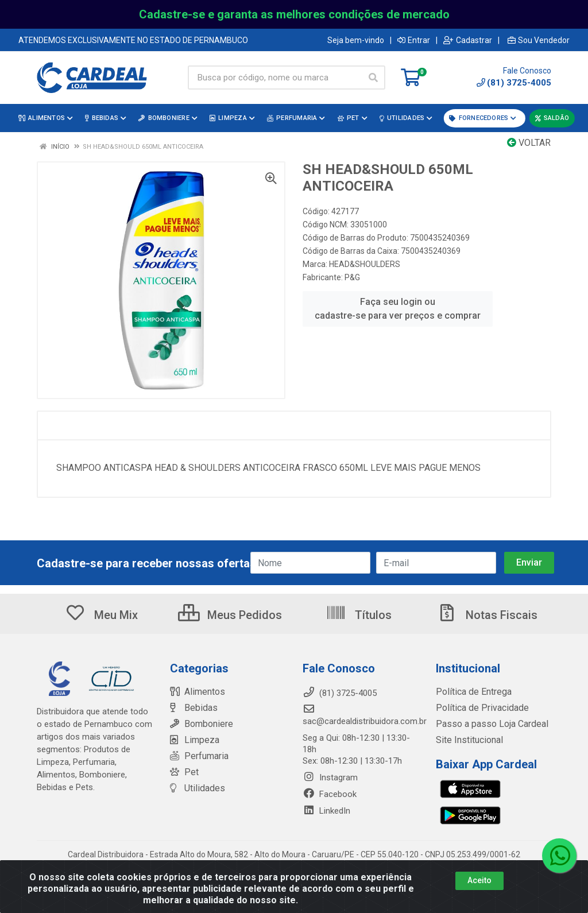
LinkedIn (326, 811)
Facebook (330, 794)
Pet (183, 772)
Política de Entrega (471, 692)
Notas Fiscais (487, 615)
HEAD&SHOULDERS (365, 264)
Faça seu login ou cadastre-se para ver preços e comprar (398, 309)
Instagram (330, 777)
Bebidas (192, 708)
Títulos (359, 615)
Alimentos (196, 692)
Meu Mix (101, 615)
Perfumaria (198, 756)
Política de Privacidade (478, 708)
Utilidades (195, 788)
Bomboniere (200, 724)
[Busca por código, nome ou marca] (275, 78)
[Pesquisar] (373, 78)
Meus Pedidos (230, 615)
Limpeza (193, 740)
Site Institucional (467, 740)
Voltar (529, 143)
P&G (352, 277)
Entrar (414, 40)
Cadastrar (468, 40)
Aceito (479, 880)
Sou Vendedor (539, 40)
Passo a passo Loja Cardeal (489, 724)
